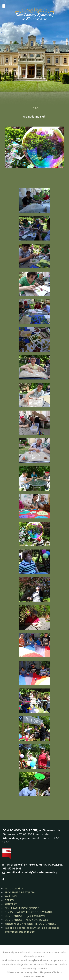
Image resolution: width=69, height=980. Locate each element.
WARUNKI (11, 896)
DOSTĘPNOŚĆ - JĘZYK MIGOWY (25, 916)
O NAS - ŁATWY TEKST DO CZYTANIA (29, 912)
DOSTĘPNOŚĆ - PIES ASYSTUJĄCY (27, 920)
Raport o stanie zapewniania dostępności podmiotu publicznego (32, 930)
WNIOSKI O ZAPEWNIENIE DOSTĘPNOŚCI (31, 924)
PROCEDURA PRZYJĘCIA (20, 893)
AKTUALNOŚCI (14, 889)
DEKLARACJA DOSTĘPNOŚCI (22, 908)
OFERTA (10, 900)
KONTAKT (11, 904)
